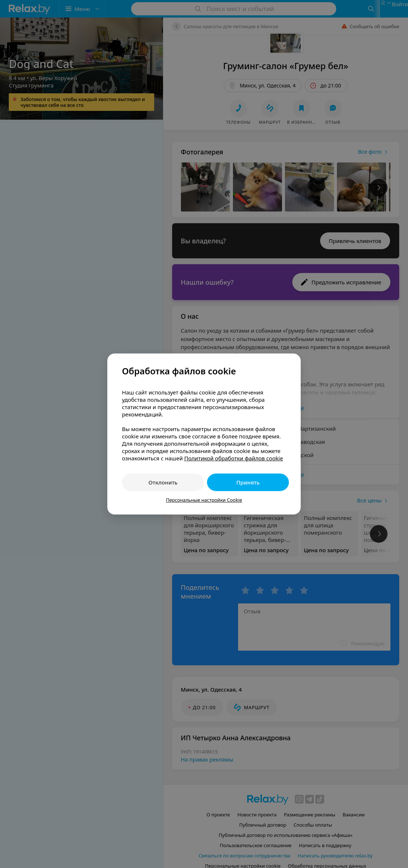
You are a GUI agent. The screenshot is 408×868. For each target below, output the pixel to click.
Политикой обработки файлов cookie (234, 458)
